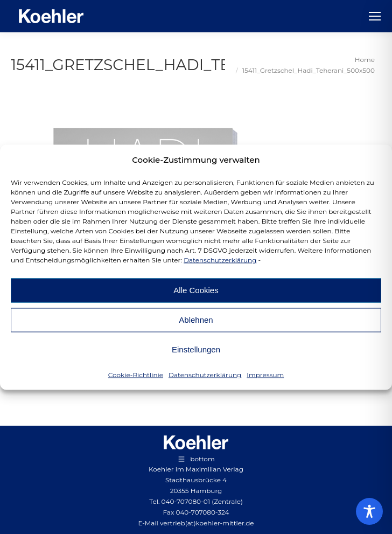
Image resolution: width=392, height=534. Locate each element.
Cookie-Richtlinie (136, 374)
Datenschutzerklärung (220, 259)
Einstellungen (196, 349)
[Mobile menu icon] (375, 16)
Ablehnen (196, 320)
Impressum (265, 374)
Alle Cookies (196, 290)
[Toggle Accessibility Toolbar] (369, 511)
